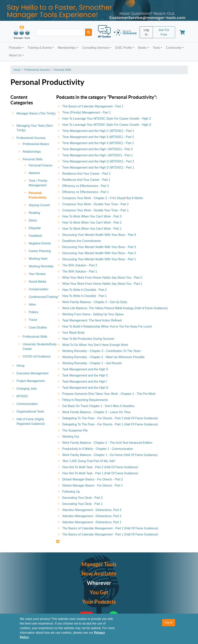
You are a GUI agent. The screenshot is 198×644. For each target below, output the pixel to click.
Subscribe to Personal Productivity (58, 541)
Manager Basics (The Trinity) (36, 113)
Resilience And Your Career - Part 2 (86, 174)
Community (174, 48)
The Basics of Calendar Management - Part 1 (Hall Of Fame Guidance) (110, 534)
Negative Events (40, 243)
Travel (33, 320)
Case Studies (38, 327)
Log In (146, 32)
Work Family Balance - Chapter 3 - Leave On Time (96, 412)
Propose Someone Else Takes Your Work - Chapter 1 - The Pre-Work (109, 394)
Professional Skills (35, 337)
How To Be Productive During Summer (88, 339)
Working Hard (38, 259)
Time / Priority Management (38, 183)
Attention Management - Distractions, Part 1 (92, 522)
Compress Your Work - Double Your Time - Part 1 (95, 210)
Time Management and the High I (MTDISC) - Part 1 (98, 155)
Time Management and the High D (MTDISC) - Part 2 (98, 161)
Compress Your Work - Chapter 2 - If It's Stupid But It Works (103, 198)
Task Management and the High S (85, 369)
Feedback (35, 236)
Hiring (21, 366)
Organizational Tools (30, 412)
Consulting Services (96, 48)
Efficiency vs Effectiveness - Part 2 (86, 186)
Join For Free (164, 32)
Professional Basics (36, 144)
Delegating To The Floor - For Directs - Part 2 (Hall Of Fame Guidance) (110, 418)
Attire (32, 305)
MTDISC (22, 396)
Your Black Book (73, 333)
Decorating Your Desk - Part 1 (83, 504)
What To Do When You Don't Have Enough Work (95, 345)
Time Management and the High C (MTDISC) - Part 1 (98, 131)
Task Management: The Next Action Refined (92, 320)
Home (17, 70)
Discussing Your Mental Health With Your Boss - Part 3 (99, 247)
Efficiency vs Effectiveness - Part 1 (86, 192)
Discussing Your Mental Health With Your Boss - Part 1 (99, 259)
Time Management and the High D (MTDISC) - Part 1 (98, 167)
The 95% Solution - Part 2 (80, 265)
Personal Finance (41, 165)
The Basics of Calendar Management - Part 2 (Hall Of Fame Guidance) (110, 528)
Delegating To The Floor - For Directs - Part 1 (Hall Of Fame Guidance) (110, 424)
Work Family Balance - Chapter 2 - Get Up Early (95, 302)
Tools (156, 48)
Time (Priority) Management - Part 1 (87, 112)
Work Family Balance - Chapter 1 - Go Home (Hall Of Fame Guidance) (110, 455)
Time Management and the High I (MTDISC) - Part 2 (98, 149)
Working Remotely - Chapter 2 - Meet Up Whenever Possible (103, 357)
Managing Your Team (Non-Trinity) (35, 128)
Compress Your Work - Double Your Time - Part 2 (95, 204)
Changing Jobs (27, 389)
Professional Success (37, 70)
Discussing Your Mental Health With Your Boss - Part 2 (99, 253)
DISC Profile (124, 48)
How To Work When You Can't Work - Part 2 (92, 223)
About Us (15, 55)
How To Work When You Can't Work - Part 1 (92, 229)
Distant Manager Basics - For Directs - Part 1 (93, 485)
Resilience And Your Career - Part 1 (86, 180)
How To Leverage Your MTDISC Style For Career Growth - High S (107, 125)
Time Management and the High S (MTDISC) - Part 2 (98, 137)
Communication (27, 404)
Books (142, 48)
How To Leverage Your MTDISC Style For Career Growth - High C (107, 119)
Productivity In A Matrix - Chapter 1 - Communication (98, 449)
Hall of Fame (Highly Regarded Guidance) (31, 421)
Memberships (67, 48)
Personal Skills (62, 70)
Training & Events (40, 48)
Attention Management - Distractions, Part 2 (92, 516)
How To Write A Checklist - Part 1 (85, 296)
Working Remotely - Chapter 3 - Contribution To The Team (101, 351)
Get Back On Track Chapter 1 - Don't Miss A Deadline (98, 406)
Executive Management (32, 373)
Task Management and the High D (85, 388)
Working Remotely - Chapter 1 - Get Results (92, 363)
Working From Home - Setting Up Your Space (93, 314)
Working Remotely (41, 266)
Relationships (32, 152)
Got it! (169, 623)
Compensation (39, 289)
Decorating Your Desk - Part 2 (83, 498)
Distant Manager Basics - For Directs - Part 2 (93, 479)
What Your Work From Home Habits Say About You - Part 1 (102, 284)
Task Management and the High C (85, 375)
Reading (34, 213)
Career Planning (40, 251)
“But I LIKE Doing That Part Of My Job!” (89, 461)
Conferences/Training (43, 297)
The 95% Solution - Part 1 (80, 271)
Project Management (31, 381)
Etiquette (35, 228)
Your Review (37, 274)
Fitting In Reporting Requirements (85, 400)
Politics (34, 312)
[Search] (89, 32)
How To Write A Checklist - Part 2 (85, 290)
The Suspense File (75, 430)
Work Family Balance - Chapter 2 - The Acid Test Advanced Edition (107, 443)
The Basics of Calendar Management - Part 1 (93, 106)
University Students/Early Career (40, 347)
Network (34, 173)
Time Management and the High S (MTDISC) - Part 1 (98, 143)
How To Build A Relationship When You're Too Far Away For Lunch (107, 326)
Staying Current (39, 205)
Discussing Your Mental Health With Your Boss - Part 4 (99, 235)
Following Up (71, 492)
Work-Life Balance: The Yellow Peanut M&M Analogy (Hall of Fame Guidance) (115, 308)
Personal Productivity (38, 195)
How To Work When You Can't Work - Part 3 (92, 216)
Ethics (33, 220)
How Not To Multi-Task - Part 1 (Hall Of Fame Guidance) (100, 473)
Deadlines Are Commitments (82, 241)
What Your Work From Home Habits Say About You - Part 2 (102, 278)
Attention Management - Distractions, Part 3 (92, 510)
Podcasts (15, 48)
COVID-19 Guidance (37, 356)
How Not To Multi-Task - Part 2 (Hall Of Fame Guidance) (100, 467)
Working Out (71, 437)
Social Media (38, 282)
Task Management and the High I (85, 382)
